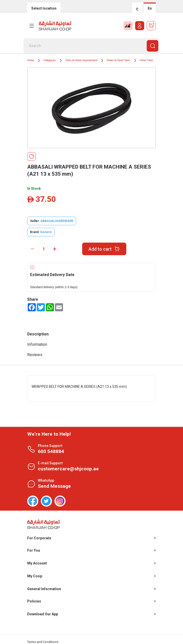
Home (31, 60)
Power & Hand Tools (118, 60)
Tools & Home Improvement (81, 60)
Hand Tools (146, 60)
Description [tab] (38, 334)
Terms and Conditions (43, 642)
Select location (44, 8)
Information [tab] (37, 344)
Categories (50, 60)
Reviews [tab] (35, 355)
